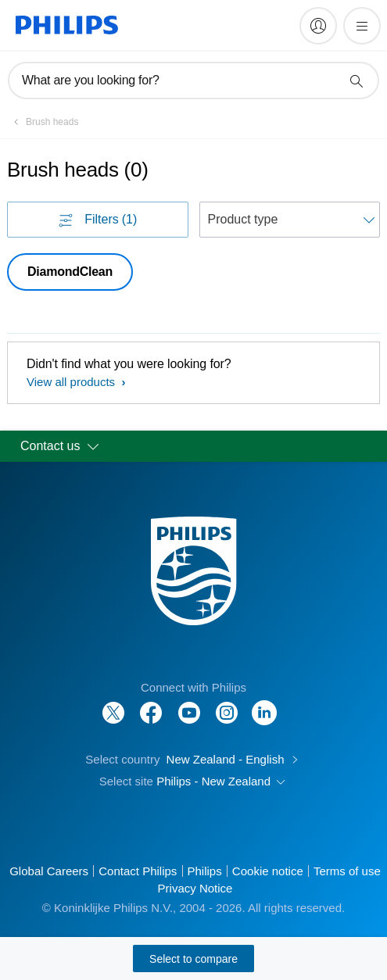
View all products (72, 382)
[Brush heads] (43, 122)
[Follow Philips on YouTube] (189, 705)
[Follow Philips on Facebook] (151, 705)
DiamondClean (70, 272)
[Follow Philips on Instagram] (227, 705)
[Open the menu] (362, 26)
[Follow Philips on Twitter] (113, 705)
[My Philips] (318, 26)
